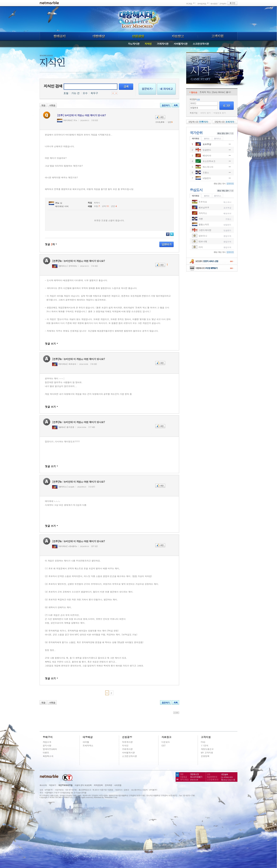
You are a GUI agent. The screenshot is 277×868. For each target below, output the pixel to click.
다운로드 (166, 742)
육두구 (94, 93)
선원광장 (138, 36)
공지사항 (47, 745)
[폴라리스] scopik (63, 487)
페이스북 (168, 234)
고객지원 (218, 36)
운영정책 (205, 756)
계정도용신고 (207, 749)
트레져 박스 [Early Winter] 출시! (215, 92)
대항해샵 (99, 36)
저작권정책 (98, 785)
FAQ (203, 742)
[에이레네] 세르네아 (64, 364)
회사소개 (43, 785)
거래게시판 (163, 44)
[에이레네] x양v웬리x (65, 546)
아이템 (86, 742)
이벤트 (46, 752)
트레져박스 (88, 745)
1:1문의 (205, 745)
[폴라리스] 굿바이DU (65, 266)
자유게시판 (134, 44)
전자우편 (108, 785)
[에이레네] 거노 (67, 120)
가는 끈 (76, 93)
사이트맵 (118, 785)
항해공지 (59, 36)
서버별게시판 (181, 44)
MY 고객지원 (207, 752)
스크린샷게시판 (201, 44)
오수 (85, 93)
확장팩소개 (48, 756)
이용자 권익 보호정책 (83, 785)
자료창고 (178, 36)
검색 (126, 87)
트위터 (172, 234)
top (176, 713)
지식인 (148, 44)
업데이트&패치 (50, 749)
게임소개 (47, 742)
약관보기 (52, 785)
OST (164, 745)
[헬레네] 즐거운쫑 (63, 427)
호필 (66, 93)
